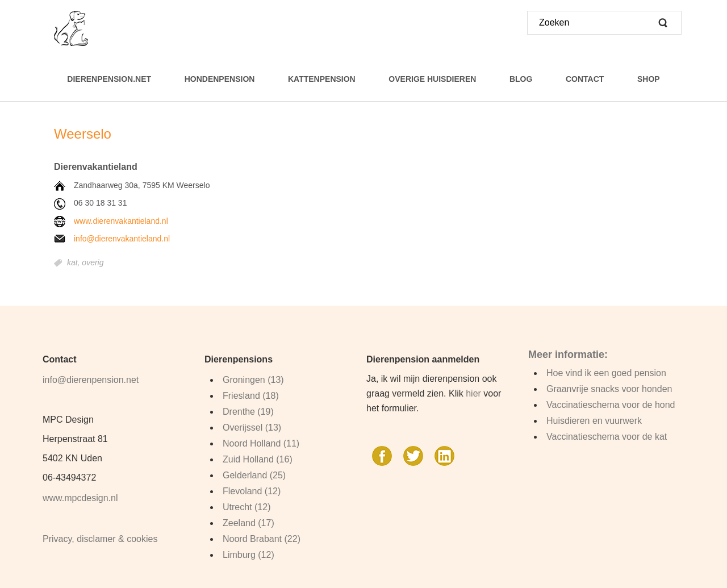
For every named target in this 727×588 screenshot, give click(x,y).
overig (93, 263)
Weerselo (83, 134)
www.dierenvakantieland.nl (121, 221)
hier (473, 393)
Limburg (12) (248, 555)
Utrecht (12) (246, 507)
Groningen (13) (253, 380)
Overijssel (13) (252, 428)
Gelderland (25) (254, 475)
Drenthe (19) (248, 412)
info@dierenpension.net (91, 380)
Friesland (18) (251, 396)
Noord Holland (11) (261, 443)
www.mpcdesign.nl (80, 498)
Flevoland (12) (252, 491)
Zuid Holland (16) (258, 459)
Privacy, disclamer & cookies (100, 539)
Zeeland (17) (248, 523)
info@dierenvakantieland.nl (122, 239)
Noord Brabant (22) (262, 539)
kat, (74, 263)
